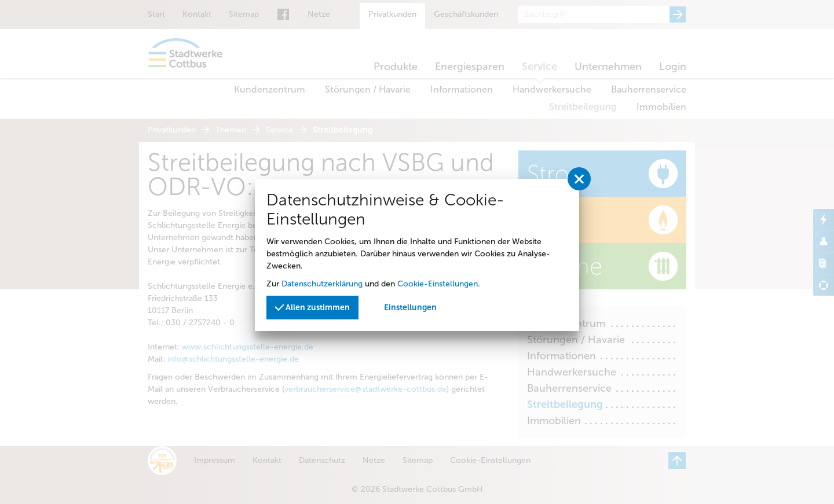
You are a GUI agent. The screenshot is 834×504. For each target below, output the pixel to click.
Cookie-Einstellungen (438, 284)
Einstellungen (410, 308)
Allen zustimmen (312, 307)
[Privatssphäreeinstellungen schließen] (579, 179)
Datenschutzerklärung (322, 284)
